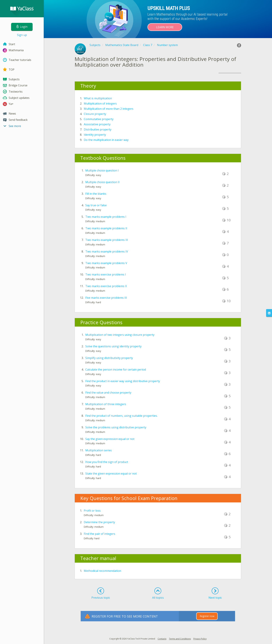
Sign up (22, 35)
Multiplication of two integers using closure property (120, 335)
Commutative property (99, 119)
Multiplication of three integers (106, 404)
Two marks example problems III (107, 240)
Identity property (95, 135)
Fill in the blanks (96, 194)
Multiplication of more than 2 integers (109, 109)
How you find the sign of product (107, 462)
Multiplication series (99, 450)
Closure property (95, 114)
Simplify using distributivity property (109, 358)
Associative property (97, 124)
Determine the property (99, 522)
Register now (207, 616)
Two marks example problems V (106, 263)
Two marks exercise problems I (106, 274)
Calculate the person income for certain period (116, 370)
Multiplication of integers (100, 103)
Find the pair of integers (99, 534)
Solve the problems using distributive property (116, 427)
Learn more (165, 27)
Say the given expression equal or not (110, 439)
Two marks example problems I (106, 217)
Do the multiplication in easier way (106, 140)
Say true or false (96, 205)
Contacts (162, 639)
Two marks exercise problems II (106, 286)
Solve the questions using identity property (113, 346)
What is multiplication (98, 98)
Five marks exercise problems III (106, 298)
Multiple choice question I (102, 170)
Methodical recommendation (102, 571)
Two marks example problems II (106, 228)
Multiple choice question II (102, 182)
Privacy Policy (200, 639)
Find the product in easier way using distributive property (123, 381)
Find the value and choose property (108, 393)
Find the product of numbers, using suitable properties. (121, 416)
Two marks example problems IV (107, 251)
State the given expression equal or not (111, 474)
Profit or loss (92, 511)
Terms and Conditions (180, 639)
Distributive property (98, 129)
